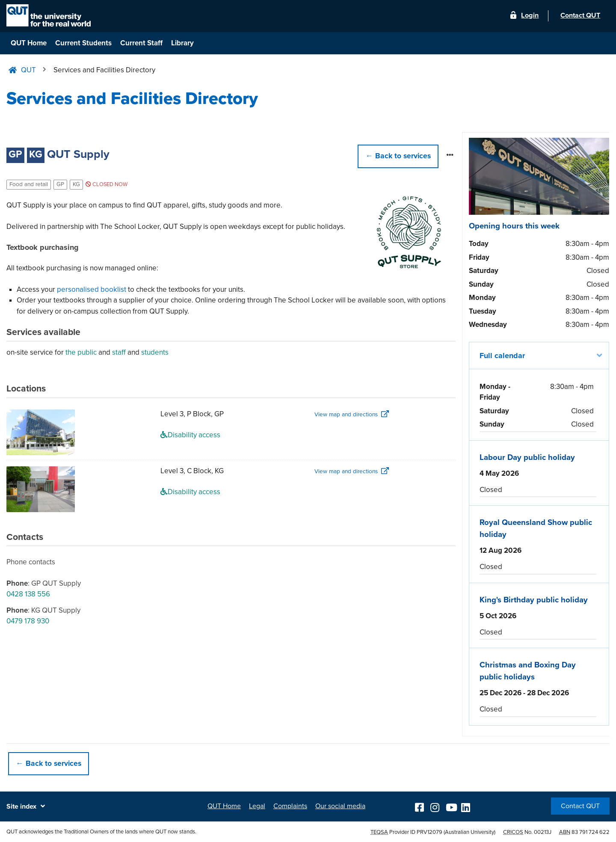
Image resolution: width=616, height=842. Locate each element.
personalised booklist (92, 289)
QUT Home (29, 43)
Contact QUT (580, 806)
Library (182, 43)
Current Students (83, 43)
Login (529, 16)
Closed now (107, 184)
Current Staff (141, 43)
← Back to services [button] (49, 763)
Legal (257, 806)
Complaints (290, 806)
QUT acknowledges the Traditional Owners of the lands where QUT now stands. (101, 832)
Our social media (340, 806)
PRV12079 (429, 832)
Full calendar (502, 356)
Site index (21, 806)
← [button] (398, 156)
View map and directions (346, 415)
